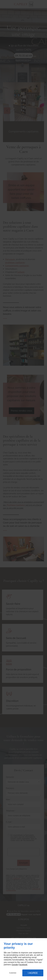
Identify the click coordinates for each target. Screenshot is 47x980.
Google (15, 965)
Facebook (23, 965)
